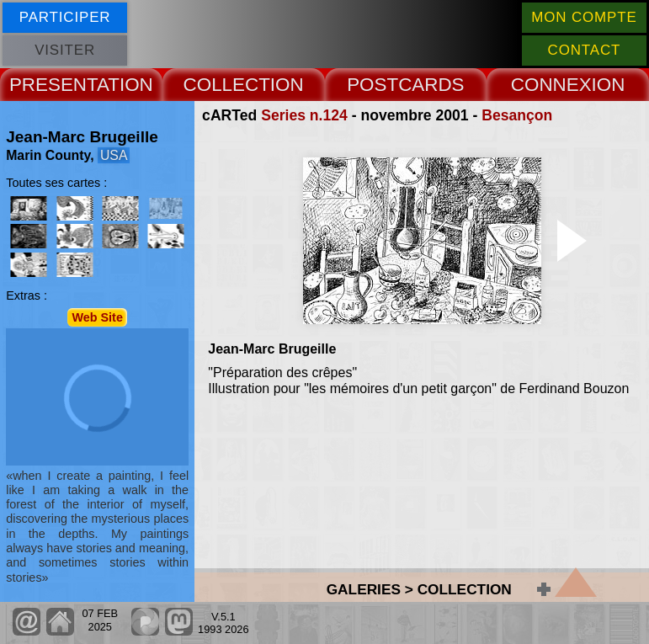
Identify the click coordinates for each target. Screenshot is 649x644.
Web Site (97, 317)
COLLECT (227, 85)
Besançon (517, 115)
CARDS (431, 85)
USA (114, 155)
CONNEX (551, 85)
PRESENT (53, 85)
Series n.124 (304, 115)
